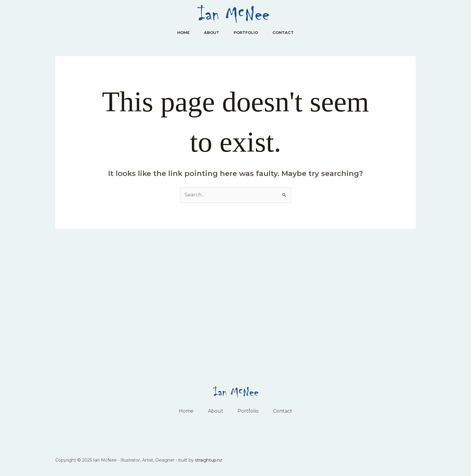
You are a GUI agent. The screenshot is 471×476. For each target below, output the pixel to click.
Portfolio (246, 32)
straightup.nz (209, 460)
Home (183, 32)
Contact (283, 32)
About (212, 32)
